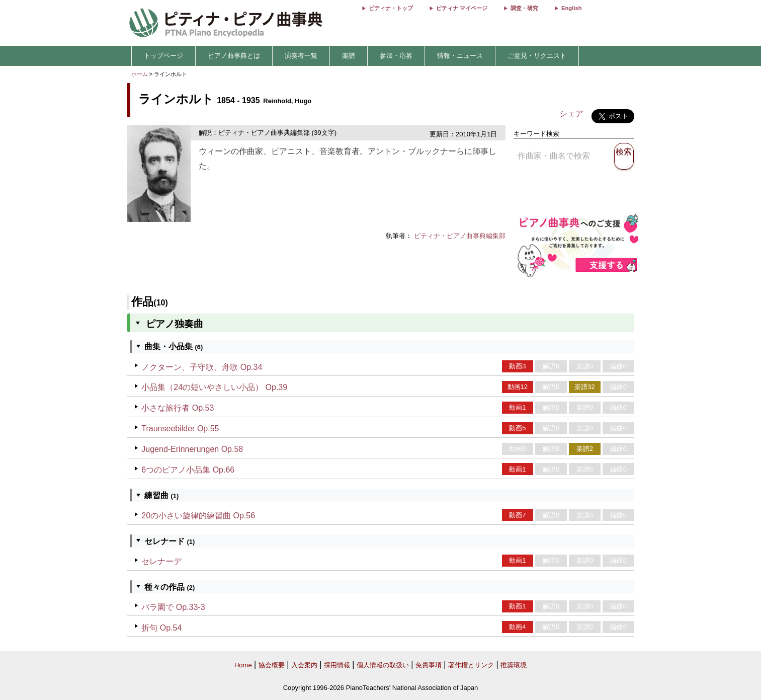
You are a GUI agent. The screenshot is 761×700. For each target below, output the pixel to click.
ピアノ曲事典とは (234, 56)
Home (243, 665)
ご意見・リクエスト (537, 56)
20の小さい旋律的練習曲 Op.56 (198, 516)
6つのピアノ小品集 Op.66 (188, 470)
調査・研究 (524, 8)
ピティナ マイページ (462, 8)
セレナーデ (161, 561)
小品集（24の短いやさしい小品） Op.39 (214, 387)
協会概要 (272, 665)
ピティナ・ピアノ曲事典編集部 (460, 236)
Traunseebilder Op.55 (180, 429)
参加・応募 (396, 56)
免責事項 (429, 665)
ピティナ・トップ (391, 8)
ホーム (140, 74)
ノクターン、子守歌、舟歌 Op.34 (202, 367)
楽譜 (349, 56)
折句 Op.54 (161, 628)
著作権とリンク (471, 665)
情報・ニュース (460, 56)
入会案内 (304, 665)
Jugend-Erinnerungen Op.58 (192, 449)
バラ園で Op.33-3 (173, 607)
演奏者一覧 (301, 56)
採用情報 (337, 665)
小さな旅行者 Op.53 (178, 408)
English (571, 8)
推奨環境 (514, 665)
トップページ (163, 56)
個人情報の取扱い (383, 665)
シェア (571, 113)
